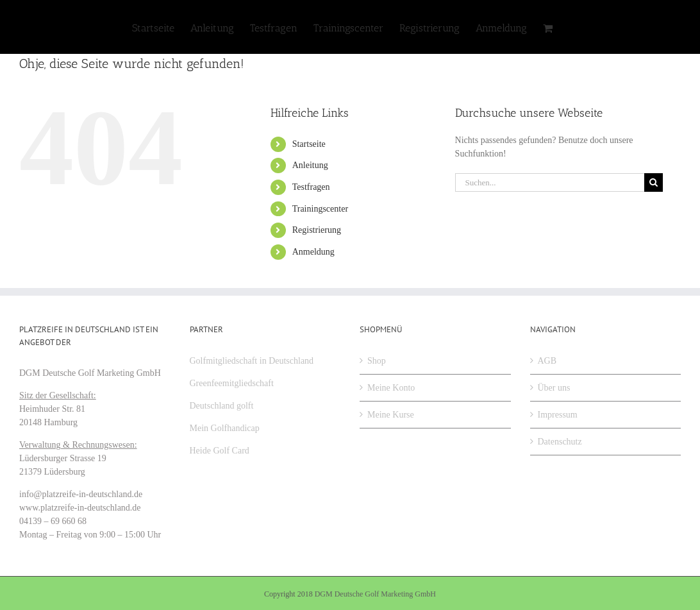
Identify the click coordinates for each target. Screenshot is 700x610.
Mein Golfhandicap (225, 428)
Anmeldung (313, 252)
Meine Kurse (391, 415)
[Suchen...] (550, 182)
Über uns (554, 388)
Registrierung (317, 230)
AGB (547, 361)
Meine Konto (391, 388)
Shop (377, 361)
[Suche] (654, 182)
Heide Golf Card (220, 451)
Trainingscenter (320, 209)
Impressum (558, 415)
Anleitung (310, 165)
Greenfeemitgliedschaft (232, 383)
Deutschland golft (222, 406)
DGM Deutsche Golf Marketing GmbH (375, 594)
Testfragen (311, 187)
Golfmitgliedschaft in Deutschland (252, 361)
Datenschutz (560, 442)
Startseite (309, 144)
